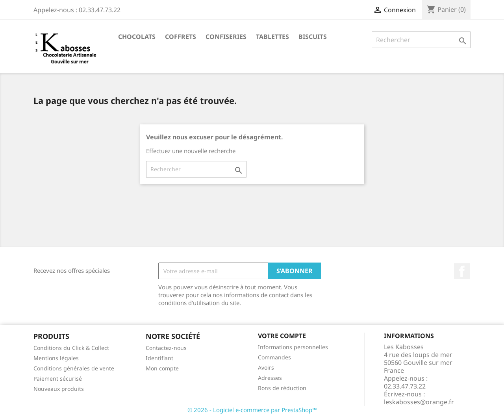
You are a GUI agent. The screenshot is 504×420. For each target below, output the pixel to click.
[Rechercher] (421, 40)
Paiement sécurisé (58, 378)
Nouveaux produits (59, 389)
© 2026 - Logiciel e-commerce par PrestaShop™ (252, 410)
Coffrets (181, 37)
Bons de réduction (282, 388)
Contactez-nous (166, 348)
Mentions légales (56, 358)
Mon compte (162, 368)
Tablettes (272, 37)
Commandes (274, 357)
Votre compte (282, 336)
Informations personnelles (293, 347)
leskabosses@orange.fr (419, 402)
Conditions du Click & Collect (71, 348)
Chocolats (137, 37)
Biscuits (313, 37)
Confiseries (226, 37)
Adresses (270, 378)
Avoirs (266, 367)
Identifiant (159, 358)
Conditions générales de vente (74, 368)
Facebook (462, 271)
